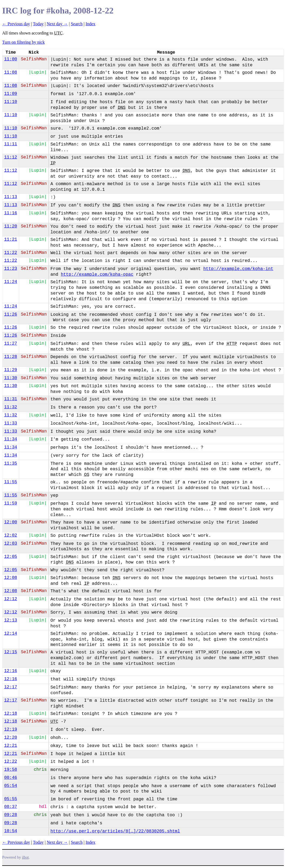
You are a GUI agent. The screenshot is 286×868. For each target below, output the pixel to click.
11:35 (11, 464)
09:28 (11, 815)
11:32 (11, 407)
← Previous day (16, 24)
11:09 (11, 94)
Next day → (57, 24)
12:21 (11, 746)
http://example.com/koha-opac (97, 275)
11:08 (11, 72)
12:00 (11, 522)
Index (90, 24)
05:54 (11, 786)
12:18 (11, 714)
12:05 (11, 557)
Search (77, 24)
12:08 (11, 578)
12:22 (11, 762)
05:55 (11, 799)
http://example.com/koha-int (238, 269)
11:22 (11, 253)
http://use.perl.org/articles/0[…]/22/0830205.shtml (115, 831)
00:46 (11, 778)
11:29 (11, 370)
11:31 (11, 399)
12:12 (11, 599)
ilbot (25, 857)
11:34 (11, 439)
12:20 (11, 738)
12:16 (11, 671)
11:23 (11, 269)
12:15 (11, 652)
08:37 (11, 807)
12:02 (11, 535)
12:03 (11, 544)
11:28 (11, 357)
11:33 (11, 423)
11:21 (11, 240)
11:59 (11, 503)
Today (38, 24)
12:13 (11, 620)
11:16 (11, 213)
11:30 (11, 378)
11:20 (11, 226)
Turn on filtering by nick (23, 42)
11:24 (11, 282)
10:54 (11, 831)
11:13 (11, 197)
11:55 (11, 482)
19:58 (11, 770)
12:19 (11, 729)
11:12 (11, 157)
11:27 (11, 344)
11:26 (11, 314)
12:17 (11, 687)
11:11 (11, 144)
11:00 (11, 59)
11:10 (11, 102)
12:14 (11, 634)
